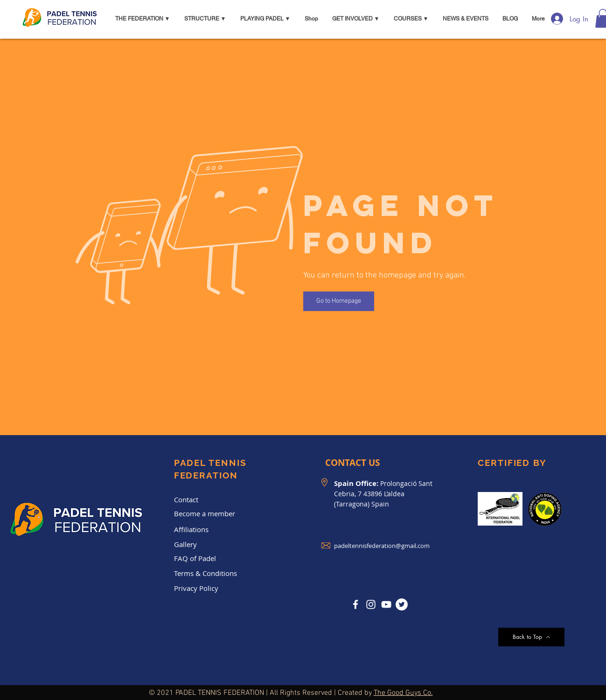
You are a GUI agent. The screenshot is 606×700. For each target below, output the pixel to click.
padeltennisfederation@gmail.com (382, 546)
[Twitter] (402, 604)
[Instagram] (371, 604)
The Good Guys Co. (403, 693)
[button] (143, 19)
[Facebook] (355, 604)
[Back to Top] (531, 637)
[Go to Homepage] (339, 301)
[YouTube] (386, 604)
